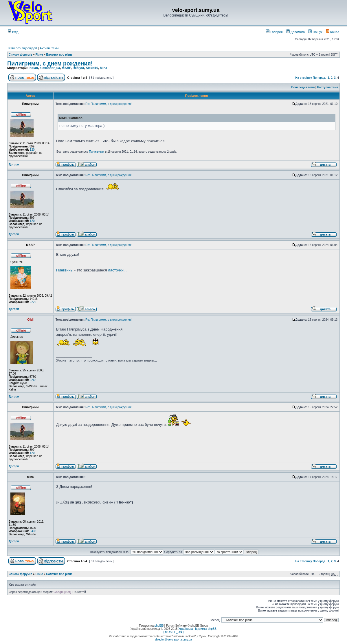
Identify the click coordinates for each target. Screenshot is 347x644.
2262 (33, 380)
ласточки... (117, 270)
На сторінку (304, 78)
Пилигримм (97, 152)
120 (32, 150)
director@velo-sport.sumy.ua (173, 640)
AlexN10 (92, 68)
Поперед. (320, 78)
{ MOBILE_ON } (173, 632)
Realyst (78, 68)
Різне (39, 55)
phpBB (159, 626)
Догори (14, 164)
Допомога (295, 32)
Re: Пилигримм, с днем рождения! (108, 104)
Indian (33, 68)
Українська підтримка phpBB (197, 629)
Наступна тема (328, 87)
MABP (66, 68)
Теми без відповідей (22, 48)
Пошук (315, 32)
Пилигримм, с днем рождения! (50, 63)
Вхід (13, 32)
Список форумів (20, 55)
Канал (333, 32)
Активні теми (49, 48)
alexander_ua (50, 68)
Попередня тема (303, 87)
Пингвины (65, 270)
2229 (33, 302)
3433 (33, 531)
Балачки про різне (59, 55)
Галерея (274, 32)
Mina (103, 68)
